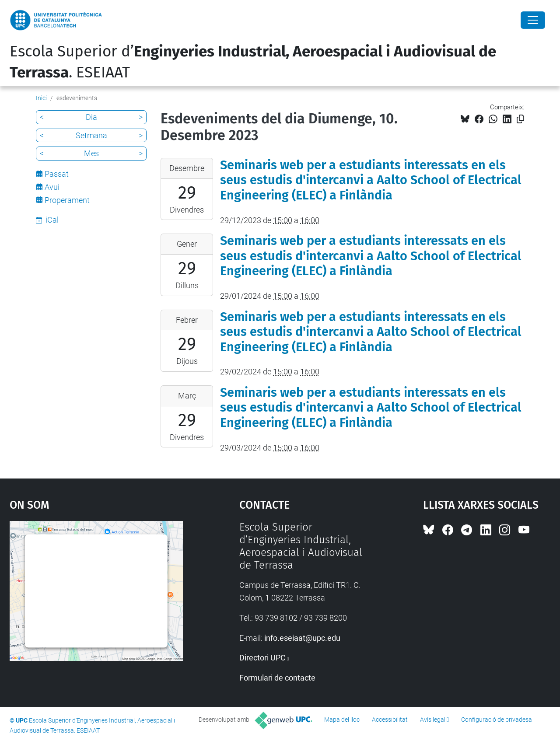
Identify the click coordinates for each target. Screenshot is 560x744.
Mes (91, 153)
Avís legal (433, 720)
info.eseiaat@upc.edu (302, 638)
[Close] (533, 20)
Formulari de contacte (277, 678)
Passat (57, 174)
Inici (41, 98)
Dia (91, 117)
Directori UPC (262, 658)
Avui (52, 187)
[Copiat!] (520, 119)
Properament (67, 200)
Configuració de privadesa (497, 720)
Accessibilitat (390, 720)
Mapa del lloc (342, 720)
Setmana (91, 135)
